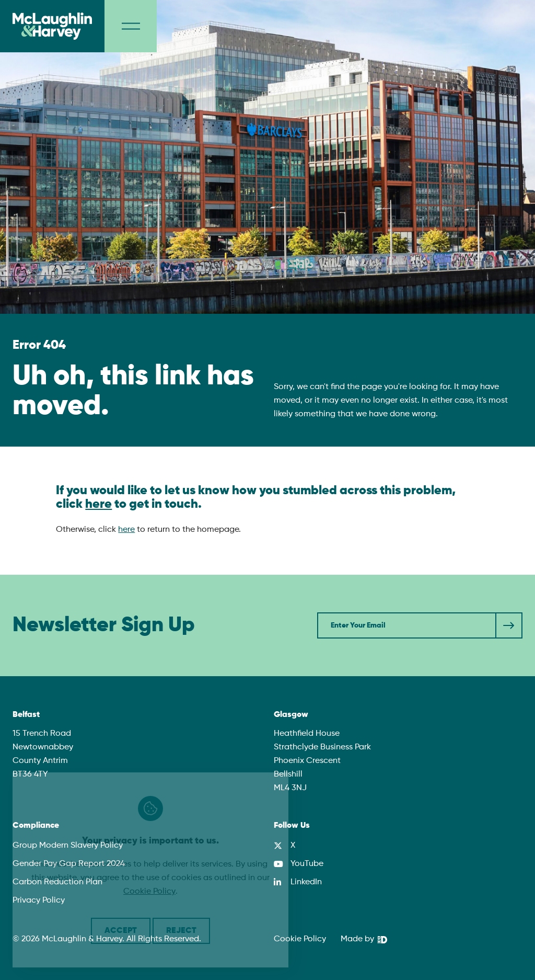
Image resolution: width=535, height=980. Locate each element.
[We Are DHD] (364, 940)
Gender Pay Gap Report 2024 (69, 864)
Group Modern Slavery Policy (68, 846)
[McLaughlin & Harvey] (52, 26)
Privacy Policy (39, 901)
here (98, 504)
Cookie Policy (300, 939)
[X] (284, 846)
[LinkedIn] (298, 882)
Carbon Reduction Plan (57, 882)
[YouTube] (299, 864)
